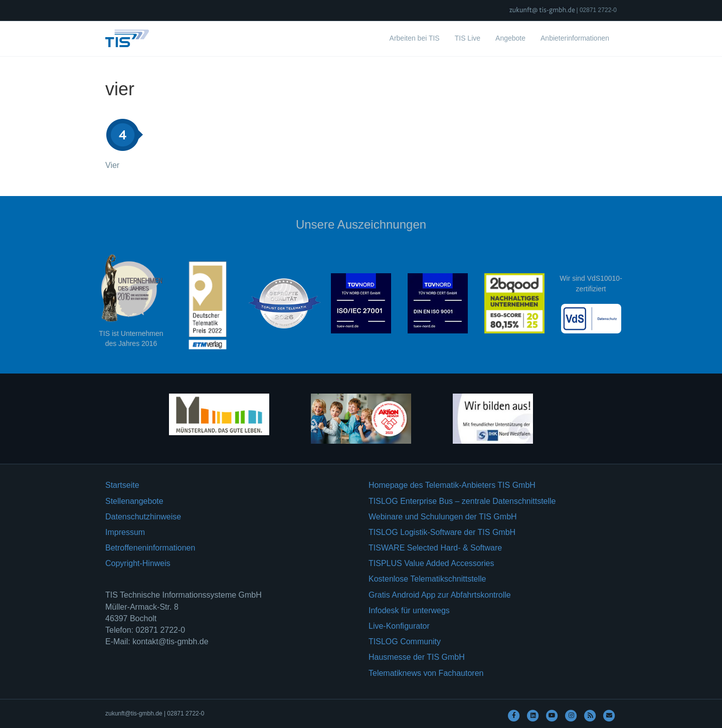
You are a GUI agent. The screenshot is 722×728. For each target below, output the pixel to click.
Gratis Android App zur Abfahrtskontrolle (440, 595)
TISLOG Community (405, 642)
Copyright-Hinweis (138, 563)
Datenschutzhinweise (143, 517)
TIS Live (468, 38)
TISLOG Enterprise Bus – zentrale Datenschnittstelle (462, 501)
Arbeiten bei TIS (415, 38)
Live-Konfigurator (399, 626)
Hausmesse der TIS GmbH (417, 657)
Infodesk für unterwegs (409, 610)
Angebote (510, 38)
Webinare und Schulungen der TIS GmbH (443, 517)
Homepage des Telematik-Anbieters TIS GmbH (452, 485)
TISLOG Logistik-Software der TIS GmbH (442, 532)
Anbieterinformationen (575, 38)
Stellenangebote (134, 501)
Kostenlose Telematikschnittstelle (427, 579)
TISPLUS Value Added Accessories (431, 563)
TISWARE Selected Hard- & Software (435, 548)
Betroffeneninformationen (150, 548)
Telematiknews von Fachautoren (426, 673)
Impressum (125, 532)
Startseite (122, 485)
